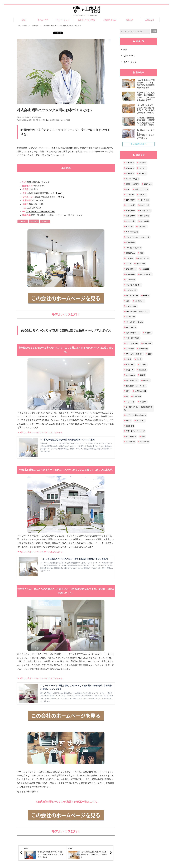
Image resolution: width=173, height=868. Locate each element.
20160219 (142, 173)
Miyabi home (139, 301)
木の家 (138, 359)
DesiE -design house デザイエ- (137, 311)
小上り (128, 421)
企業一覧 (32, 120)
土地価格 (147, 333)
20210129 (129, 195)
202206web (142, 349)
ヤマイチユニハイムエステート (137, 237)
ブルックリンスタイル (133, 354)
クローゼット (130, 437)
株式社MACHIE (140, 391)
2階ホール (129, 370)
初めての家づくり (132, 333)
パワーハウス (130, 327)
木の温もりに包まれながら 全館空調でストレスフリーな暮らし (146, 134)
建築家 (142, 375)
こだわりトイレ (131, 343)
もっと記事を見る (138, 144)
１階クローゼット (140, 189)
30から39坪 (129, 205)
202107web (129, 253)
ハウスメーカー (131, 296)
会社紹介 (39, 120)
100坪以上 (147, 184)
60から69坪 (129, 211)
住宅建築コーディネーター (135, 386)
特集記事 (130, 20)
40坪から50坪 (142, 258)
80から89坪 (129, 216)
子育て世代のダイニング (134, 431)
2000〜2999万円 (131, 184)
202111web (129, 317)
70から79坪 (144, 205)
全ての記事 (23, 26)
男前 (149, 354)
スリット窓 (129, 402)
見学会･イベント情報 (86, 20)
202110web (129, 280)
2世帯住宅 (129, 426)
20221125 (142, 370)
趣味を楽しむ (130, 269)
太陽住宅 (128, 258)
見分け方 (142, 402)
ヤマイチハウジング (133, 248)
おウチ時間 (143, 221)
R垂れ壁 (145, 296)
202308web (143, 442)
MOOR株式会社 (131, 232)
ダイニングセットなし (133, 322)
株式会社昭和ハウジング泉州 (60, 120)
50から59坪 (129, 200)
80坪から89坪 (144, 211)
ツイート (59, 31)
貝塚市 (26, 120)
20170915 (129, 168)
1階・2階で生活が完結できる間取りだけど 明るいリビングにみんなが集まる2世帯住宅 (146, 109)
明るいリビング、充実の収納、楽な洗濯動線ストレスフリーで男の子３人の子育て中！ (146, 96)
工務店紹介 (150, 20)
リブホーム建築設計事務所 (135, 415)
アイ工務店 (141, 227)
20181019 (129, 163)
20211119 (144, 269)
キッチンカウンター (133, 285)
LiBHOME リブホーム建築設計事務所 (138, 408)
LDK (127, 189)
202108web (140, 264)
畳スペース (140, 421)
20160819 (142, 163)
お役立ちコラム (110, 20)
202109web (129, 274)
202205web (146, 343)
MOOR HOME (130, 306)
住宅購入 (146, 380)
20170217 (142, 168)
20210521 (142, 195)
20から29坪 (144, 216)
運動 (127, 301)
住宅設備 (142, 364)
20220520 (129, 349)
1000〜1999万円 (131, 179)
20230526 (136, 396)
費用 (127, 391)
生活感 (128, 359)
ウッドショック (131, 380)
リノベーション (63, 20)
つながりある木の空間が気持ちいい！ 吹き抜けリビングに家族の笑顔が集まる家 (146, 84)
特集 (142, 437)
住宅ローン (129, 364)
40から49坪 (144, 200)
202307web (129, 442)
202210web (129, 375)
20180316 (129, 173)
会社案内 (46, 120)
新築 (23, 20)
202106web (129, 242)
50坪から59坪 (130, 290)
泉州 (21, 120)
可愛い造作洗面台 (132, 338)
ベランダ (128, 227)
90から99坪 (129, 221)
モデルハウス (43, 20)
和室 (141, 253)
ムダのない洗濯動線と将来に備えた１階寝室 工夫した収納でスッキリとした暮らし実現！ (146, 121)
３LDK (128, 264)
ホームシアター (145, 274)
